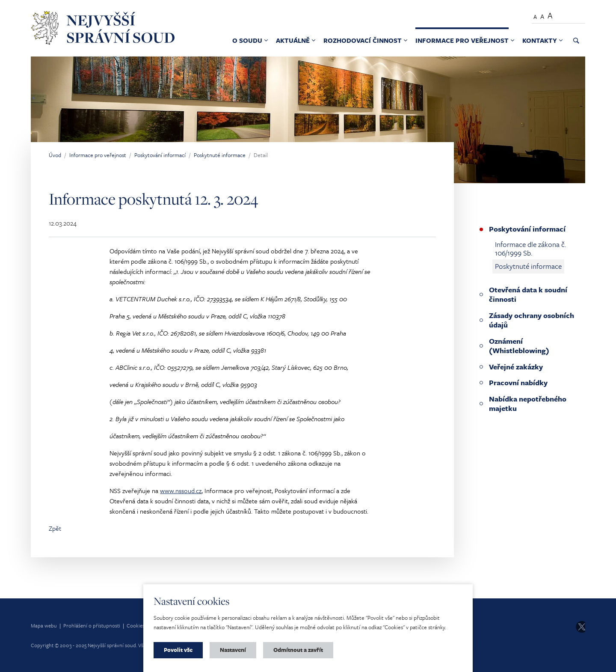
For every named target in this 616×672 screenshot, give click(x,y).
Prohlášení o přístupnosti (92, 625)
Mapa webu (44, 625)
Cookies (136, 625)
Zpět (55, 528)
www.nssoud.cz (181, 491)
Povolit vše (178, 650)
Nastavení (233, 650)
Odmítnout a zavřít (298, 650)
